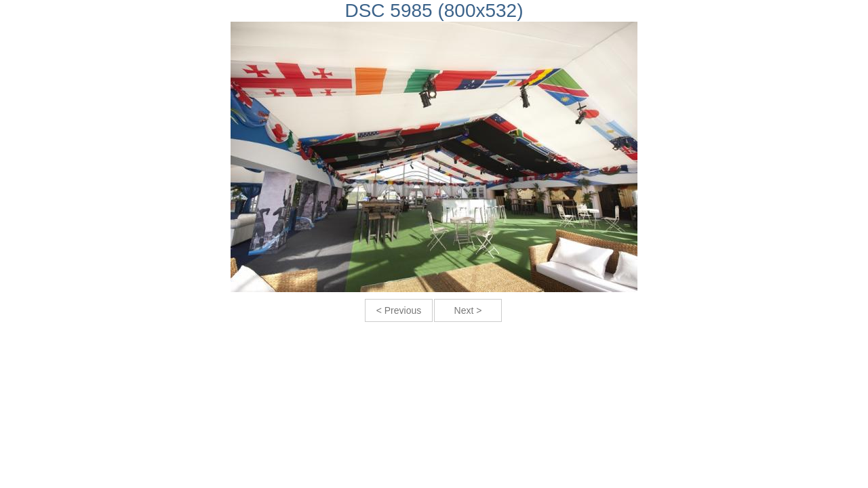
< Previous (399, 310)
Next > (468, 310)
